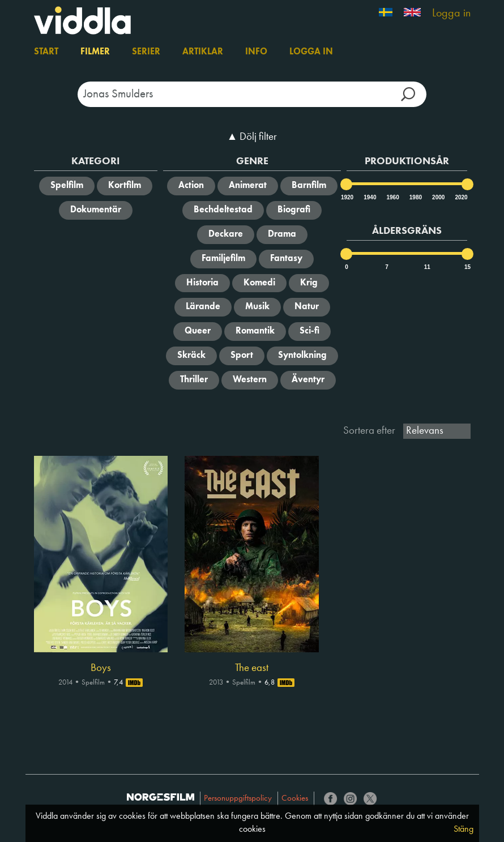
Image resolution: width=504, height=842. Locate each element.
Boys (101, 668)
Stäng (464, 830)
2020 (460, 197)
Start (46, 52)
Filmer (95, 52)
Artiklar (203, 52)
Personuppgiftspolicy (238, 799)
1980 (415, 197)
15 (467, 267)
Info (256, 52)
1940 (369, 197)
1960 (392, 197)
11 (427, 267)
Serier (146, 52)
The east (252, 668)
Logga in (451, 14)
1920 (347, 197)
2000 (438, 197)
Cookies (295, 799)
